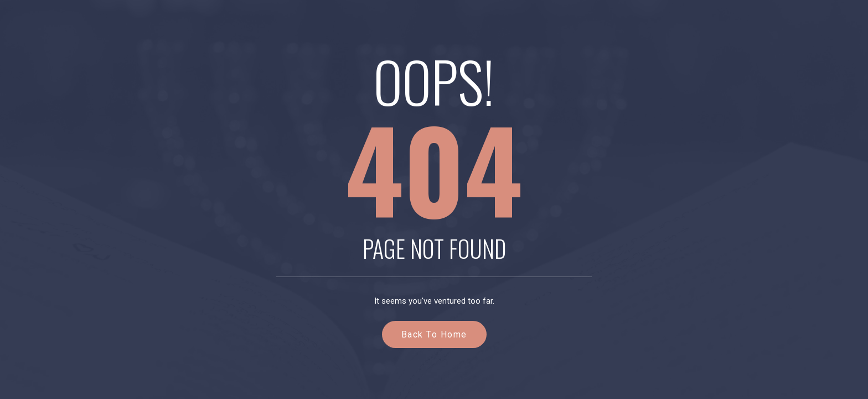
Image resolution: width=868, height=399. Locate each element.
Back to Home (434, 334)
